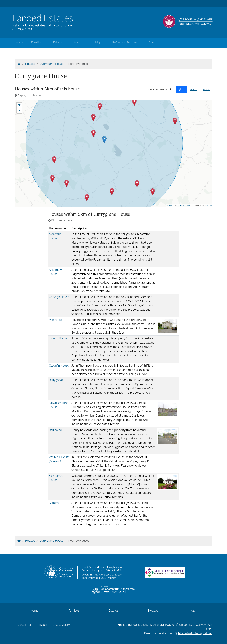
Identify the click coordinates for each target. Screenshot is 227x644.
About (153, 42)
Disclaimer (24, 625)
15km (206, 89)
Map (98, 42)
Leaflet (170, 205)
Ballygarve (56, 380)
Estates (58, 42)
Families (36, 42)
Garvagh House (59, 297)
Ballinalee (55, 430)
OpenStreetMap (183, 205)
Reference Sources (125, 42)
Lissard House (58, 338)
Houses (79, 42)
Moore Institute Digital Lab (195, 633)
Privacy (42, 625)
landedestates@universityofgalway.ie (150, 625)
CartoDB (208, 205)
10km (193, 89)
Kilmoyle (55, 503)
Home (20, 42)
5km (182, 89)
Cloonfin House (59, 366)
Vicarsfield (56, 320)
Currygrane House (52, 64)
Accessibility (62, 625)
